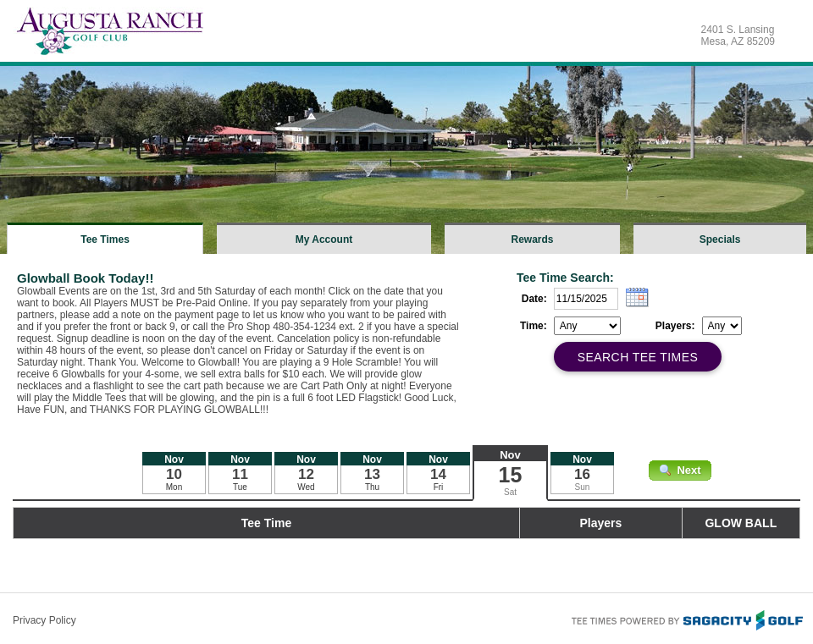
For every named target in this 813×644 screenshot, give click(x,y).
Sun (583, 487)
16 (582, 474)
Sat (510, 492)
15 (511, 475)
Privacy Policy (44, 620)
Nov (510, 455)
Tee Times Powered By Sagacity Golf (686, 619)
